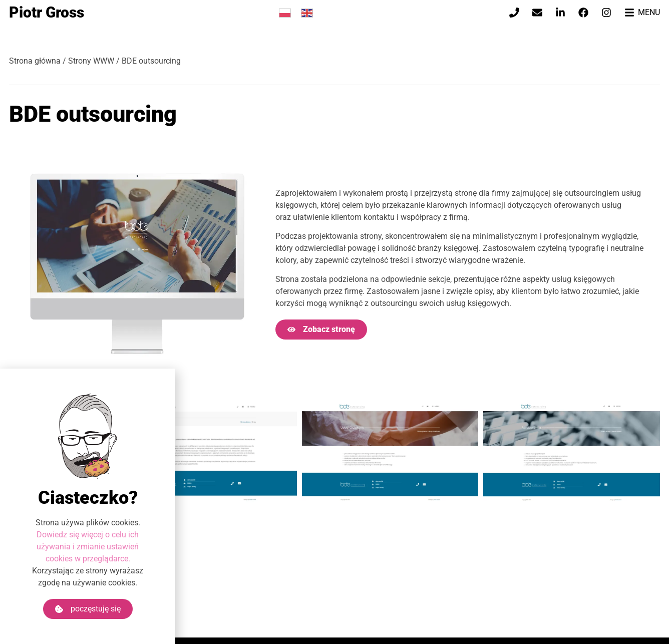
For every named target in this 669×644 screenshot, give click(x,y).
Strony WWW (91, 61)
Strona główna (35, 61)
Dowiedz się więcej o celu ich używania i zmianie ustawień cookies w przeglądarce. (88, 547)
